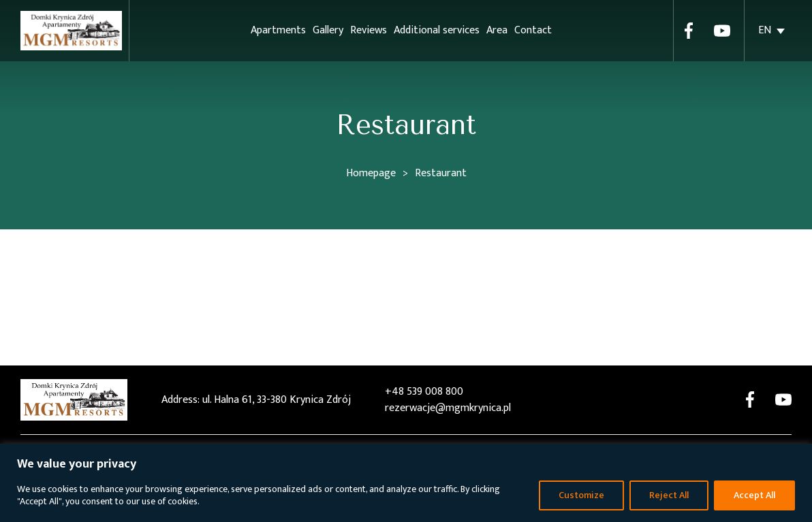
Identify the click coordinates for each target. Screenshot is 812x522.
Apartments (278, 30)
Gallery (328, 30)
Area (497, 30)
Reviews (369, 30)
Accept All (754, 495)
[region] (406, 483)
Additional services (437, 30)
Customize (581, 495)
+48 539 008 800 (424, 392)
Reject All (669, 495)
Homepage (371, 173)
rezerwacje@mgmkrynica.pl (448, 408)
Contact (533, 30)
